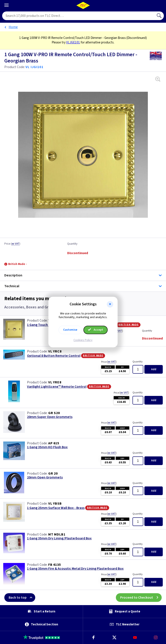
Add (154, 369)
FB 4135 (55, 565)
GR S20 (54, 413)
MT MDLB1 (57, 534)
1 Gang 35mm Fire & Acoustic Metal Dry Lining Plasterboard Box (75, 569)
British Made (128, 325)
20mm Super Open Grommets (50, 417)
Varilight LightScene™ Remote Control (57, 387)
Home (13, 27)
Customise (70, 330)
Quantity (72, 244)
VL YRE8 (55, 382)
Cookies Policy (83, 340)
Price (12, 244)
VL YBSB (55, 504)
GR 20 (53, 473)
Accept (96, 330)
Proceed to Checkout (141, 598)
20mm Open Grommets (45, 477)
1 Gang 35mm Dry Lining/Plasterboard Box (59, 538)
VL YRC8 (55, 351)
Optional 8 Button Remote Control (54, 356)
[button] (110, 304)
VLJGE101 (73, 42)
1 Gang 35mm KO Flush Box (47, 447)
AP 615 (54, 443)
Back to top (22, 598)
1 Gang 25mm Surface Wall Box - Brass (56, 508)
